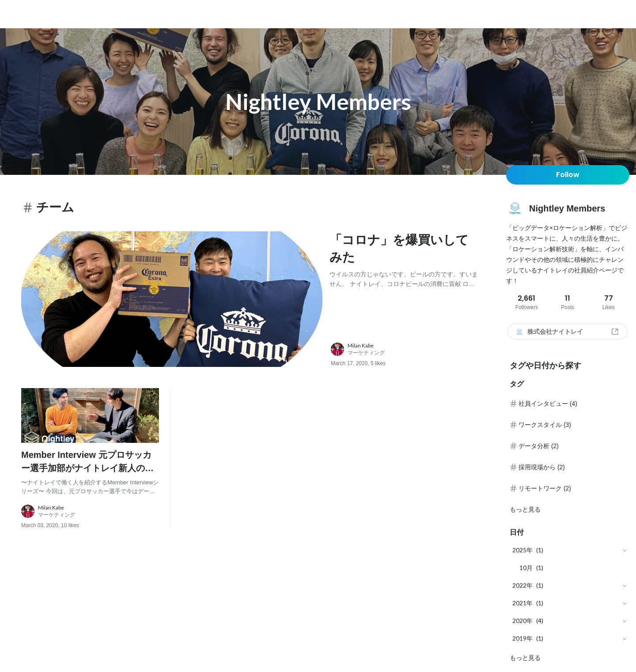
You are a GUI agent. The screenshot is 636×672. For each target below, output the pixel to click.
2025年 (522, 550)
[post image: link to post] (172, 299)
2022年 (522, 585)
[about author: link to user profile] (410, 349)
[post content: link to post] (404, 259)
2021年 (522, 603)
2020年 (522, 621)
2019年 (522, 638)
